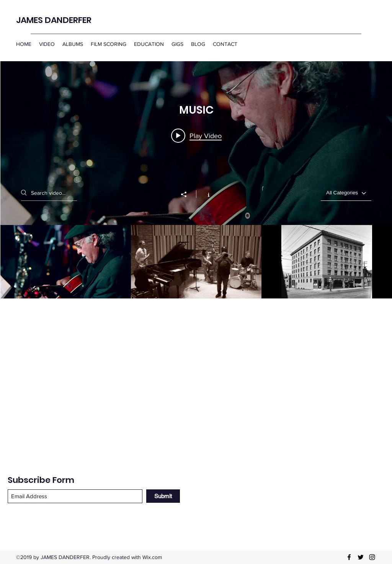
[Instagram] (372, 557)
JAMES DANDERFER (54, 20)
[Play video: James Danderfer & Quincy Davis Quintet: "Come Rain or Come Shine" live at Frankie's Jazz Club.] (196, 135)
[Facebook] (349, 557)
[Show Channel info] (205, 194)
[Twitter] (361, 557)
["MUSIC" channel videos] (196, 262)
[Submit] (163, 496)
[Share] (188, 194)
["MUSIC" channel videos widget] (196, 180)
